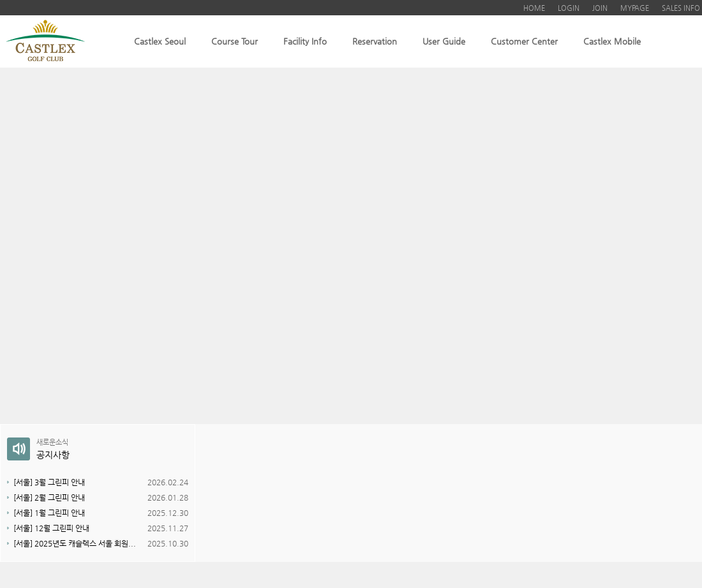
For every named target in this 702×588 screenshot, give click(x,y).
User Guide (444, 41)
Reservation (375, 41)
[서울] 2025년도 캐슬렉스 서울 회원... (75, 543)
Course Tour (235, 41)
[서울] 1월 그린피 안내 (49, 513)
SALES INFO (681, 8)
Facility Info (305, 41)
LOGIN (569, 8)
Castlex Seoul (160, 41)
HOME (534, 8)
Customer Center (524, 41)
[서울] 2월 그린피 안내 (49, 497)
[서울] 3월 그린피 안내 (49, 482)
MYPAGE (635, 8)
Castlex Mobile (612, 41)
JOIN (600, 8)
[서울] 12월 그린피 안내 (51, 528)
